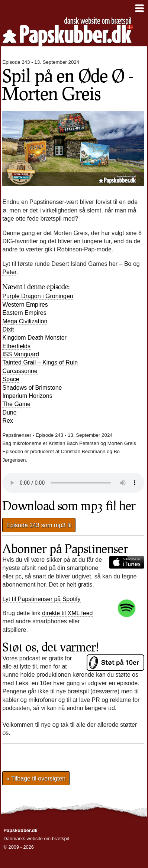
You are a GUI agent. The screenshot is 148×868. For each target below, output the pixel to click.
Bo (128, 264)
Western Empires (25, 305)
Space (11, 379)
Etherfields (16, 346)
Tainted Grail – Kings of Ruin (40, 362)
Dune (9, 412)
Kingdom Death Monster (34, 338)
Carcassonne (20, 371)
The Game (16, 404)
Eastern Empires (24, 313)
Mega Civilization (25, 321)
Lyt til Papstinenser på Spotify (41, 599)
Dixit (8, 329)
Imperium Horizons (27, 396)
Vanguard (20, 354)
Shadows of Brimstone (32, 388)
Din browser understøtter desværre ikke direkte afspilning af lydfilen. (73, 483)
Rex (7, 421)
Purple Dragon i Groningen (38, 296)
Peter (9, 272)
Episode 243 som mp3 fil (39, 525)
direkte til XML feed (67, 613)
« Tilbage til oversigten (36, 778)
